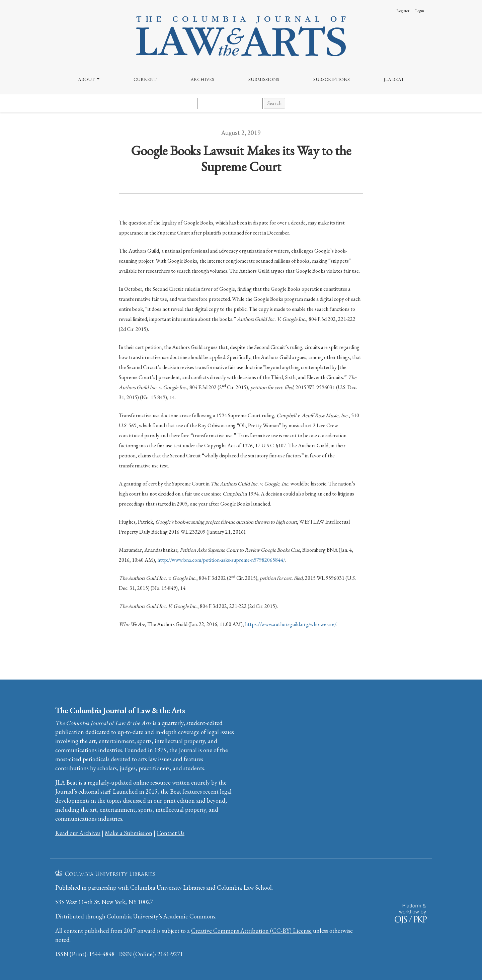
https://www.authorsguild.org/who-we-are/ (291, 624)
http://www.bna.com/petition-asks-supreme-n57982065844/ (221, 560)
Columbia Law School (244, 887)
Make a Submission (129, 833)
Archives (202, 79)
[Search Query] (230, 103)
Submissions (264, 79)
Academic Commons (189, 916)
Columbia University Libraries (168, 887)
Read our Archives (78, 833)
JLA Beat (394, 79)
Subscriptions (332, 79)
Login (420, 11)
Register (403, 11)
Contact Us (171, 833)
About (87, 79)
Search (274, 103)
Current (145, 79)
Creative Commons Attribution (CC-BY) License (251, 931)
